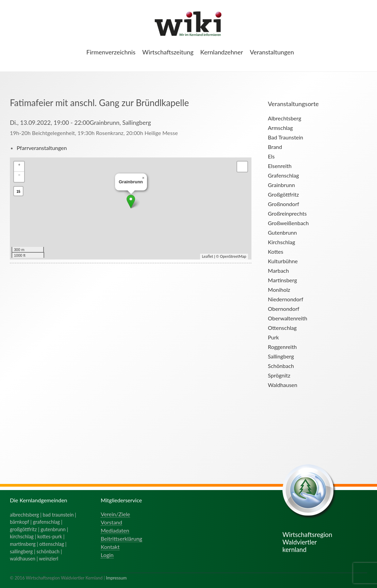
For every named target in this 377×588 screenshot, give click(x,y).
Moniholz (279, 290)
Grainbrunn (281, 185)
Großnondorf (283, 204)
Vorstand (111, 522)
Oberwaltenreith (288, 318)
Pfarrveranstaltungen (42, 148)
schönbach (48, 551)
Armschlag (280, 128)
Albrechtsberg (284, 118)
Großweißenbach (288, 223)
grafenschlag (46, 522)
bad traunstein (58, 515)
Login (107, 555)
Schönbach (281, 366)
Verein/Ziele (115, 514)
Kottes (275, 251)
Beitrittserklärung (121, 539)
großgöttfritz (23, 529)
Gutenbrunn (282, 232)
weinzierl (49, 559)
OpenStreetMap (233, 256)
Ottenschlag (282, 328)
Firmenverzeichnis (111, 52)
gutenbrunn (53, 529)
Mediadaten (115, 530)
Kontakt (110, 547)
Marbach (278, 271)
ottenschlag (52, 544)
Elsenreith (280, 166)
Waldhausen (282, 385)
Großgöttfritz (283, 194)
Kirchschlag (281, 242)
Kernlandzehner (222, 52)
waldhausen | (24, 559)
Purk (273, 337)
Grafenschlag (283, 175)
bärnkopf (20, 522)
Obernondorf (283, 309)
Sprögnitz (279, 375)
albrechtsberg (24, 515)
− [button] (19, 175)
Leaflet (207, 256)
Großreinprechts (287, 213)
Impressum (116, 578)
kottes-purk (50, 536)
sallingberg (21, 551)
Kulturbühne (283, 261)
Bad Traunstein (285, 137)
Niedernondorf (285, 299)
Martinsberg (282, 280)
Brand (275, 147)
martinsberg (23, 544)
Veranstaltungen (272, 52)
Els (271, 156)
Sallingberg (281, 356)
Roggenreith (282, 347)
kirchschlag (22, 536)
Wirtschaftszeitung (168, 52)
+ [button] (19, 164)
